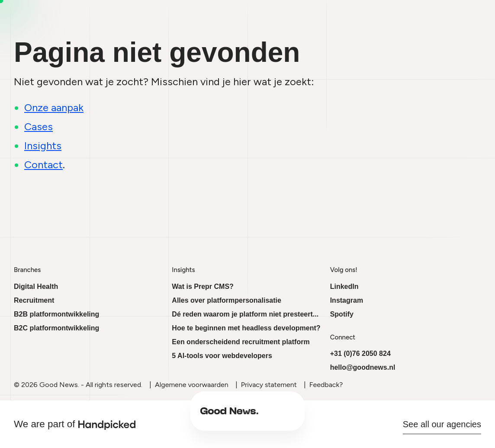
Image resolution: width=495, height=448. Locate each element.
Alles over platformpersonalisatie (227, 300)
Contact (366, 417)
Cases (332, 417)
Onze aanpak (54, 107)
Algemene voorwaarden (192, 385)
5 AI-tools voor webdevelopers (222, 356)
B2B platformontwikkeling (56, 314)
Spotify (342, 314)
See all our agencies (442, 424)
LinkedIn (344, 286)
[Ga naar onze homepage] (139, 417)
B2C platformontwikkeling (56, 328)
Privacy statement (269, 385)
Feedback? (326, 385)
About (266, 417)
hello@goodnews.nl (363, 367)
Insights (299, 417)
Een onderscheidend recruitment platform (241, 342)
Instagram (347, 300)
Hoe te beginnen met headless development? (246, 328)
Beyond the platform (212, 417)
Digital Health (36, 286)
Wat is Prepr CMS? (203, 286)
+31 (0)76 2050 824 (360, 354)
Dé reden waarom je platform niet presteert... (245, 314)
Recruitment (34, 300)
